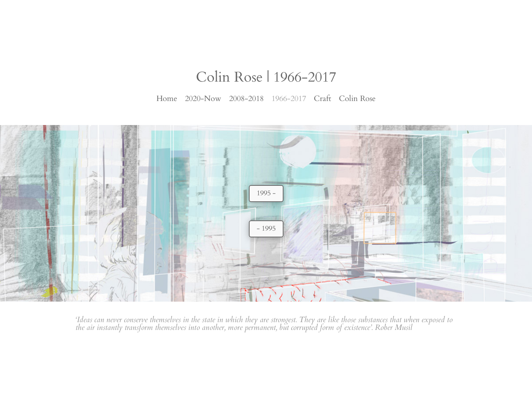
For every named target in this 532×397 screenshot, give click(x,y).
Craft (322, 100)
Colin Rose (357, 100)
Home (167, 100)
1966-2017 (289, 100)
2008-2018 (246, 100)
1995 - (266, 193)
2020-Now (203, 100)
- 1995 (266, 228)
